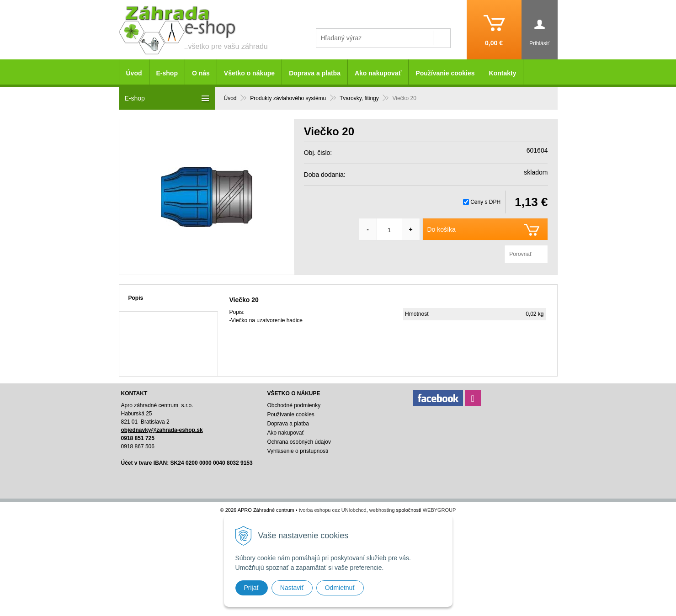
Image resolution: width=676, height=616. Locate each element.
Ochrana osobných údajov (299, 442)
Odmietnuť (340, 588)
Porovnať (520, 254)
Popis (136, 298)
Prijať (252, 588)
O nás (201, 73)
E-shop (167, 73)
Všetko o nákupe (249, 73)
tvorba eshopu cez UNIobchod (333, 510)
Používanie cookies (445, 73)
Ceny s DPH (485, 202)
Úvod (134, 73)
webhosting (382, 510)
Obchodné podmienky (294, 405)
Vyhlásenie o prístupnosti (298, 451)
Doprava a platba (315, 73)
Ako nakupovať (378, 73)
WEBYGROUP (439, 510)
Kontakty (503, 73)
